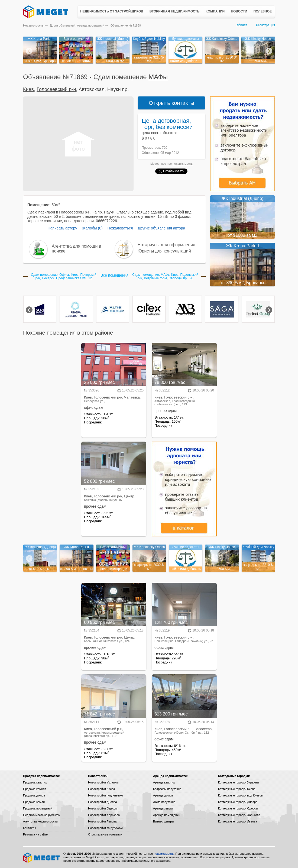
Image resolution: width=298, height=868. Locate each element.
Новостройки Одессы (103, 808)
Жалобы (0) (92, 228)
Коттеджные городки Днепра (238, 802)
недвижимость (183, 164)
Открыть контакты (171, 103)
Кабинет (241, 25)
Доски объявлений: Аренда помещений (77, 25)
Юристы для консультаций (164, 251)
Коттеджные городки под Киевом (241, 795)
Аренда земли (163, 808)
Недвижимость (33, 25)
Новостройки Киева (101, 789)
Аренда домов (163, 795)
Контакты (30, 828)
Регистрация (265, 25)
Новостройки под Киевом (105, 795)
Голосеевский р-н (56, 89)
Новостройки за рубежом (105, 828)
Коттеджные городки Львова (238, 821)
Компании (215, 11)
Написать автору (62, 228)
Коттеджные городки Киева (237, 789)
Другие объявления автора (161, 228)
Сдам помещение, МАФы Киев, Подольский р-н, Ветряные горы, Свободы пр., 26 (165, 277)
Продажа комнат (35, 789)
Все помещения (114, 275)
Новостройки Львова (102, 821)
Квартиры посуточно (167, 789)
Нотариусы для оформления (166, 245)
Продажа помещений (38, 808)
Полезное (263, 11)
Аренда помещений (167, 815)
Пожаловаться (120, 228)
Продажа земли (34, 802)
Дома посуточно (164, 802)
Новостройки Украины (103, 782)
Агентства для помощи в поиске (76, 249)
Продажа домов (34, 795)
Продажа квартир (35, 782)
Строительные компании (105, 834)
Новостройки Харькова (104, 815)
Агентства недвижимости (40, 821)
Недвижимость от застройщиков (112, 11)
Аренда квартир (164, 782)
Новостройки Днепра (103, 802)
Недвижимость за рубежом (42, 815)
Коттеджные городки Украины (239, 782)
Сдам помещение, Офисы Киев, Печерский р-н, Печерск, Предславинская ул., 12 (64, 277)
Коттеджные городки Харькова (239, 815)
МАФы (158, 77)
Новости (239, 11)
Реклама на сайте (35, 834)
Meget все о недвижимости (42, 858)
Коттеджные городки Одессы (238, 808)
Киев (28, 89)
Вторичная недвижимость (175, 11)
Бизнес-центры (163, 821)
